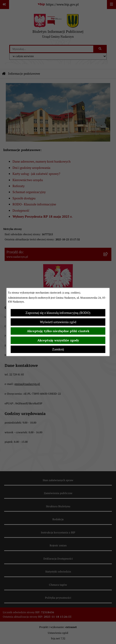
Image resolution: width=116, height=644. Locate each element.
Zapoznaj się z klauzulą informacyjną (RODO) (58, 313)
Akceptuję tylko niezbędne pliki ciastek (58, 331)
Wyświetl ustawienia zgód (58, 322)
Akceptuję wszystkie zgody (58, 340)
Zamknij (58, 349)
